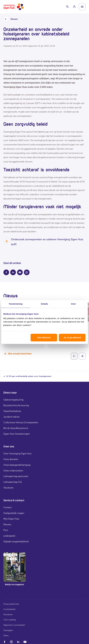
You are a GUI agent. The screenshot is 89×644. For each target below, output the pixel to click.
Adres (6, 636)
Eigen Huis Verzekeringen (17, 434)
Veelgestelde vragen (14, 513)
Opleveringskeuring (13, 400)
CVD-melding (10, 620)
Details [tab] (45, 304)
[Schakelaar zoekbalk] (67, 7)
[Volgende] (82, 356)
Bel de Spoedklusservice (16, 428)
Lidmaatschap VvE (13, 482)
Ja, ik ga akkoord (72, 337)
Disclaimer (8, 615)
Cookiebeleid (9, 609)
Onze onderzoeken (13, 471)
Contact (8, 507)
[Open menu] (82, 7)
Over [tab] (73, 304)
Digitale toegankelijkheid (16, 541)
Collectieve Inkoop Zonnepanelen (21, 422)
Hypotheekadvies (12, 411)
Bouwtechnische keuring (16, 405)
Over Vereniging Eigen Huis (17, 454)
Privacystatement (11, 604)
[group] (74, 7)
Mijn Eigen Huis (11, 519)
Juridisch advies (11, 417)
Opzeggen (8, 630)
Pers (6, 530)
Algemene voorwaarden (14, 625)
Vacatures (8, 488)
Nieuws (11, 19)
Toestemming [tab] (16, 304)
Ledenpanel (9, 536)
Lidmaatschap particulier (16, 476)
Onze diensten (11, 459)
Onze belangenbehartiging (17, 465)
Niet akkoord (44, 337)
